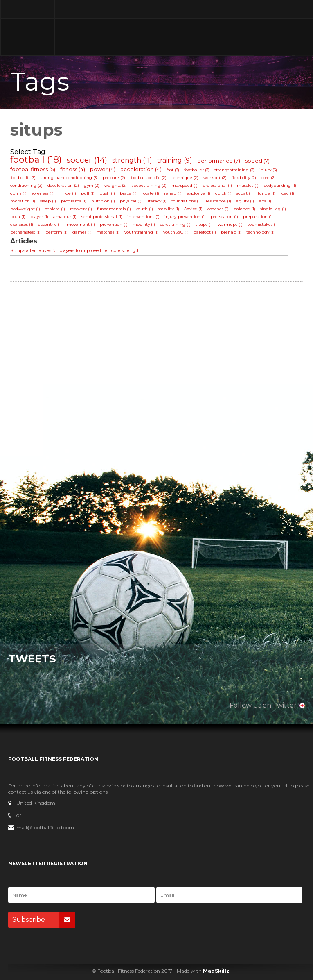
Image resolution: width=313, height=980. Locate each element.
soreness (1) (43, 193)
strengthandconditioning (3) (69, 178)
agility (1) (245, 201)
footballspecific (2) (148, 178)
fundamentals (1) (114, 209)
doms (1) (18, 193)
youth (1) (144, 209)
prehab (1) (231, 232)
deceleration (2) (63, 185)
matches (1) (108, 232)
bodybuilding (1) (280, 185)
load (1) (287, 193)
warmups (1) (230, 224)
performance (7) (219, 161)
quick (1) (223, 193)
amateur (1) (65, 217)
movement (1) (81, 224)
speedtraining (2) (149, 185)
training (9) (175, 160)
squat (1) (245, 193)
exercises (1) (22, 224)
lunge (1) (267, 193)
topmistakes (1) (263, 224)
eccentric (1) (50, 224)
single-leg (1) (273, 209)
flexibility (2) (244, 178)
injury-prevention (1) (185, 217)
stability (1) (169, 209)
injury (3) (268, 170)
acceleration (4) (141, 169)
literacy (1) (156, 201)
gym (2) (92, 185)
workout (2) (215, 178)
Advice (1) (193, 209)
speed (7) (257, 161)
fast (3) (173, 170)
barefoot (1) (205, 232)
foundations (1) (186, 201)
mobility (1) (144, 224)
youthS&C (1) (176, 232)
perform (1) (56, 232)
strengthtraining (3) (234, 170)
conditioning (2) (26, 185)
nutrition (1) (103, 201)
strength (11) (132, 160)
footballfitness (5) (33, 169)
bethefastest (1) (25, 232)
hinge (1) (67, 193)
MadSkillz (216, 971)
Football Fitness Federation (27, 27)
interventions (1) (143, 217)
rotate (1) (150, 193)
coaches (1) (218, 209)
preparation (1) (258, 217)
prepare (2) (114, 178)
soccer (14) (87, 160)
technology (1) (260, 232)
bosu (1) (18, 217)
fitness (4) (73, 169)
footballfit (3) (23, 178)
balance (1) (244, 209)
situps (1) (204, 224)
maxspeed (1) (185, 185)
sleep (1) (48, 201)
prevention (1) (114, 224)
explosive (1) (198, 193)
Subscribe (44, 920)
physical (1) (131, 201)
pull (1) (88, 193)
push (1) (107, 193)
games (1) (82, 232)
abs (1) (265, 201)
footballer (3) (197, 170)
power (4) (103, 169)
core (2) (268, 178)
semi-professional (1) (102, 217)
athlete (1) (55, 209)
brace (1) (128, 193)
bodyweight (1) (25, 209)
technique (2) (185, 178)
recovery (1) (81, 209)
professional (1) (217, 185)
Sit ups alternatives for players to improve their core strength (75, 250)
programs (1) (74, 201)
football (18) (36, 160)
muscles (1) (248, 185)
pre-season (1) (224, 217)
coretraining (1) (175, 224)
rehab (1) (173, 193)
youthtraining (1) (141, 232)
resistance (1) (218, 201)
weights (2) (116, 185)
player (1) (39, 217)
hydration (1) (23, 201)
